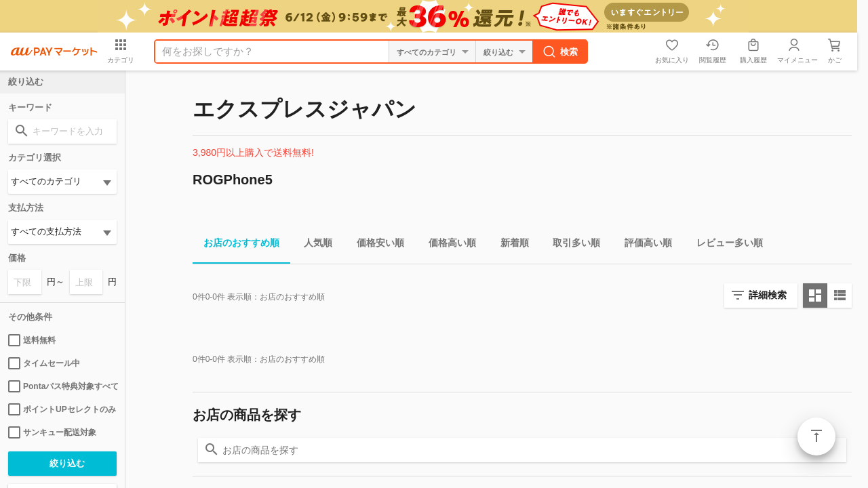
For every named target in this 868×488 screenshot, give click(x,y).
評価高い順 (643, 245)
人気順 (313, 245)
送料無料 (32, 340)
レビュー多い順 (724, 245)
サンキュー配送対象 (52, 432)
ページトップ (816, 436)
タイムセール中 (44, 363)
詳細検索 (768, 295)
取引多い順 (571, 245)
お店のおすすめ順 (236, 245)
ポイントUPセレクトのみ (62, 409)
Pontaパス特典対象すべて (62, 386)
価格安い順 (375, 245)
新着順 (509, 245)
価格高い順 (447, 245)
